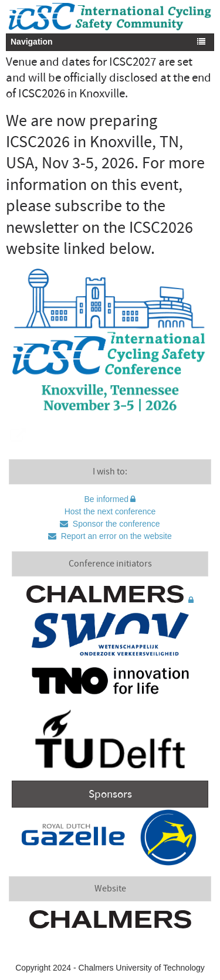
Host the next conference (110, 511)
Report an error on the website (115, 536)
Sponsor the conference (115, 524)
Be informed (106, 499)
